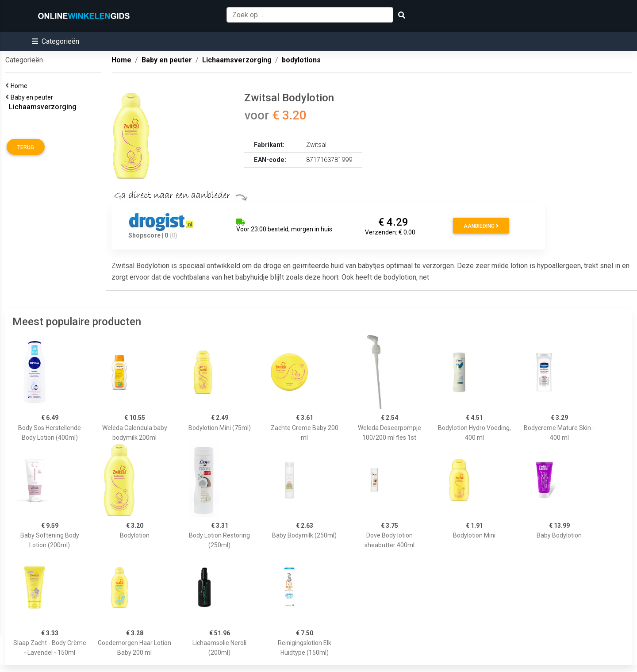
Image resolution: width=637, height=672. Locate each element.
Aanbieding (481, 226)
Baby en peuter (33, 97)
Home (20, 86)
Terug (26, 147)
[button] (56, 41)
